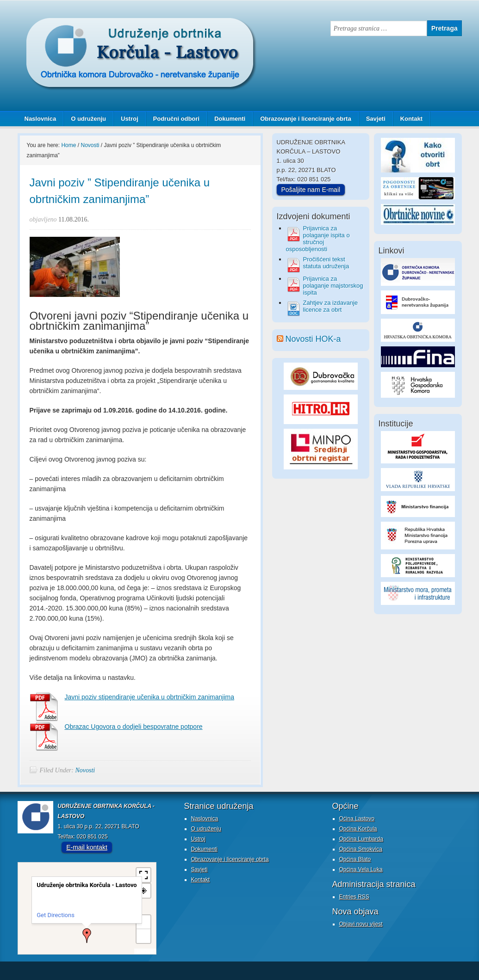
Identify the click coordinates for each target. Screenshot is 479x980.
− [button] (143, 936)
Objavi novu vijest (361, 924)
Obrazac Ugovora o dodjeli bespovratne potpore (134, 727)
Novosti (85, 770)
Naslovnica (40, 119)
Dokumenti (230, 119)
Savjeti (372, 119)
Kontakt (411, 119)
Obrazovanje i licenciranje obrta (302, 119)
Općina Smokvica (361, 849)
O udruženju (88, 119)
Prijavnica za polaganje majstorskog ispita (333, 286)
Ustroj (130, 119)
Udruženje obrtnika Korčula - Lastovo (110, 25)
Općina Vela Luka (361, 869)
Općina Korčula (358, 829)
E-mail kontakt (87, 847)
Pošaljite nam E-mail (311, 190)
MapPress (145, 951)
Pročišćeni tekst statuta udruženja (326, 263)
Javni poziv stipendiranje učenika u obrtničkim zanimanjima (150, 697)
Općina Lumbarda (361, 839)
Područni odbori (173, 119)
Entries (354, 897)
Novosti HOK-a (313, 339)
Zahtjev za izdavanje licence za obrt (331, 306)
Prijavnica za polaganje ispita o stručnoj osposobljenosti (318, 239)
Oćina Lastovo (357, 819)
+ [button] (143, 922)
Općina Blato (355, 859)
